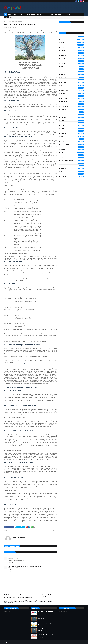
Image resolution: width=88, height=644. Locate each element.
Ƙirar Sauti (72, 177)
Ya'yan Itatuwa (72, 166)
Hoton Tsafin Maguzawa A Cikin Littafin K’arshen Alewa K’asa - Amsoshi (25, 566)
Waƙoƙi (72, 152)
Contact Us (35, 1)
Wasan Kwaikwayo (72, 147)
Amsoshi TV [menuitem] (70, 14)
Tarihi (72, 128)
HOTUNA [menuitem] (45, 14)
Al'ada (72, 45)
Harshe (72, 85)
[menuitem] (5, 14)
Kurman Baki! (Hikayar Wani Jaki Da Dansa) (46, 624)
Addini (72, 42)
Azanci (72, 53)
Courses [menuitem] (51, 14)
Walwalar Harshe (72, 144)
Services (21, 1)
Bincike (72, 61)
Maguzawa (9, 21)
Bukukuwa (72, 64)
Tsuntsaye (72, 139)
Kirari (72, 112)
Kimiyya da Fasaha (72, 107)
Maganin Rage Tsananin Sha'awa (45, 611)
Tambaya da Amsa (71, 642)
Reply (9, 563)
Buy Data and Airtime (80, 642)
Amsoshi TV (72, 50)
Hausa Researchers (72, 91)
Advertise (30, 1)
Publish (25, 1)
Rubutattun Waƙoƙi (72, 123)
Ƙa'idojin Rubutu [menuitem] (31, 14)
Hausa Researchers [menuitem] (60, 14)
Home (5, 1)
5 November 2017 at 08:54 (14, 559)
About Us (9, 1)
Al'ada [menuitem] (10, 14)
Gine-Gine (72, 80)
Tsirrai (72, 136)
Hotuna (72, 93)
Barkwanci (72, 56)
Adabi (72, 40)
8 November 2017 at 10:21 (14, 568)
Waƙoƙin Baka (72, 155)
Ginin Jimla (72, 83)
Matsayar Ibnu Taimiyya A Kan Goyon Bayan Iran (46, 630)
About (32, 642)
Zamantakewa (72, 169)
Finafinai (72, 74)
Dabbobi (72, 69)
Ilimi (72, 96)
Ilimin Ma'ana (72, 99)
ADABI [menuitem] (16, 14)
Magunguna (72, 115)
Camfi (72, 66)
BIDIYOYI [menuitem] (39, 14)
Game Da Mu (15, 1)
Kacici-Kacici (72, 101)
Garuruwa (72, 77)
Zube (72, 171)
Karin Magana (72, 104)
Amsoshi (12, 642)
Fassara (72, 72)
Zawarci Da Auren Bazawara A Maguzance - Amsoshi (20, 557)
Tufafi (72, 142)
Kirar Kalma (72, 109)
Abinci (72, 37)
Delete (12, 563)
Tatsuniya (72, 131)
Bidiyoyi (72, 58)
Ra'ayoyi (72, 120)
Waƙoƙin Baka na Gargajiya (72, 158)
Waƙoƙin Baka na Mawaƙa (72, 160)
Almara (72, 48)
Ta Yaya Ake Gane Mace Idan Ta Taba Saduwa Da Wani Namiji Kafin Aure (46, 635)
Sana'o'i (72, 126)
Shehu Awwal (7, 28)
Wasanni (72, 150)
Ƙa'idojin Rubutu (72, 174)
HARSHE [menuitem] (22, 14)
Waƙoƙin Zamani (72, 163)
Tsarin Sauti (72, 134)
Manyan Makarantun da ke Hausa (53, 642)
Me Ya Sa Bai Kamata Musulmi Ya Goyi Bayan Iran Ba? (46, 618)
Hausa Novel (72, 88)
